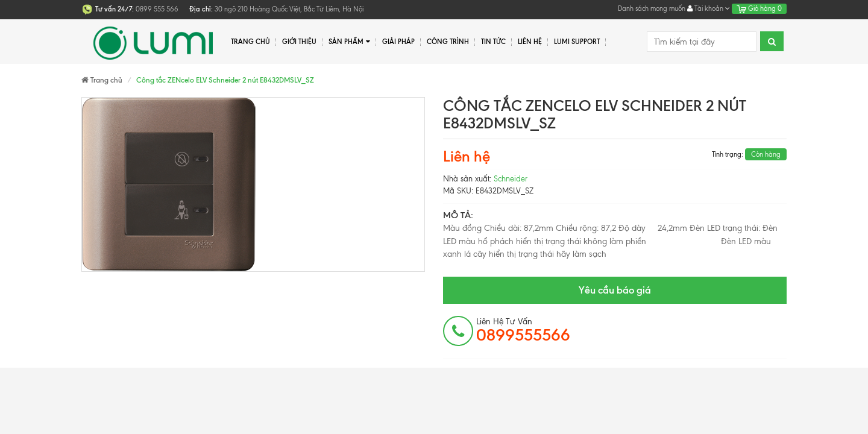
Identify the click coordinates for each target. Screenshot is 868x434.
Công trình (448, 42)
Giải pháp (398, 42)
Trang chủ (250, 42)
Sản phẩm (349, 42)
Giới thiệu (299, 42)
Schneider (511, 179)
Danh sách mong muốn (652, 8)
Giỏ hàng (759, 8)
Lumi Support (577, 42)
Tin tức (493, 42)
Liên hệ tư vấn (523, 330)
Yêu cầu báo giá (615, 290)
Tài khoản (709, 8)
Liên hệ (530, 42)
